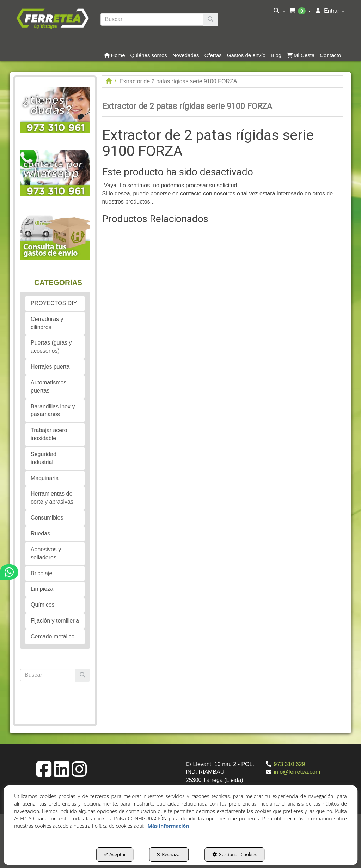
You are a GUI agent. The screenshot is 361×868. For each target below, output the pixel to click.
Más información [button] (169, 826)
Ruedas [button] (40, 533)
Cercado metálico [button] (53, 636)
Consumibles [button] (47, 518)
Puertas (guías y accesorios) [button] (51, 347)
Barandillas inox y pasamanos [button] (53, 411)
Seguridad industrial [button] (44, 458)
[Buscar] (210, 20)
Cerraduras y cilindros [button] (47, 323)
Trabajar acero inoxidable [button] (49, 434)
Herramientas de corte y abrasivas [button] (52, 498)
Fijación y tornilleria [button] (55, 621)
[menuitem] (279, 11)
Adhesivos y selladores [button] (46, 553)
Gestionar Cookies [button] (235, 854)
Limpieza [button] (42, 589)
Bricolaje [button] (41, 573)
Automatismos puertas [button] (48, 387)
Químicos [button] (43, 605)
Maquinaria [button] (45, 478)
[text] (152, 19)
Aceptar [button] (115, 854)
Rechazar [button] (169, 854)
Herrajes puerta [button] (50, 367)
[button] (52, 18)
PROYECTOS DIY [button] (54, 303)
